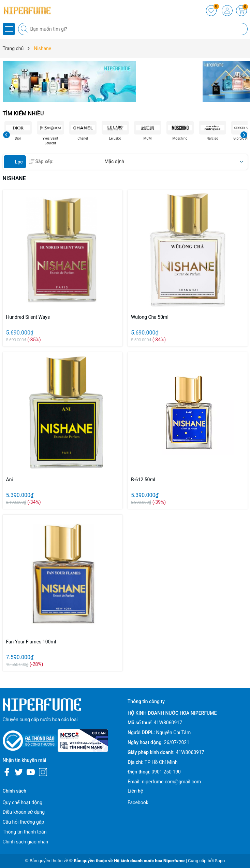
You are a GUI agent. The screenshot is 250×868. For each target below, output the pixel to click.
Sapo (220, 861)
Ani (10, 480)
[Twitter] (19, 772)
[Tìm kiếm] (25, 29)
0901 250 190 (166, 772)
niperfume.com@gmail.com (171, 782)
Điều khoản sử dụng (24, 812)
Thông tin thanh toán (25, 832)
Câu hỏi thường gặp (24, 822)
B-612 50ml (143, 480)
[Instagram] (43, 772)
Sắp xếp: (41, 161)
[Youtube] (31, 772)
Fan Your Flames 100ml (31, 642)
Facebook (138, 802)
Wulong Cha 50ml (150, 317)
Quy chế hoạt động (23, 802)
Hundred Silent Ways (28, 317)
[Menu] (9, 29)
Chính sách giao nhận (26, 842)
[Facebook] (7, 772)
